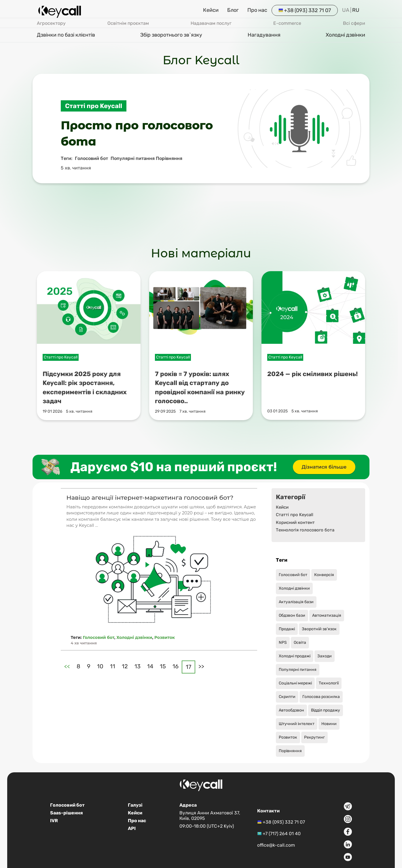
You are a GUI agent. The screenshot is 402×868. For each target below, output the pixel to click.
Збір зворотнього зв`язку (171, 35)
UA (346, 10)
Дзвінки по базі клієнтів (66, 35)
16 (176, 666)
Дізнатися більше (324, 467)
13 (138, 666)
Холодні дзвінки (345, 35)
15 (163, 666)
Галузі (135, 805)
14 (150, 666)
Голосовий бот (98, 637)
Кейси (211, 10)
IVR (54, 821)
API (132, 828)
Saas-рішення (67, 813)
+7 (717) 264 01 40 (282, 834)
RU (356, 10)
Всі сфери (354, 23)
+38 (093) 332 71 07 (307, 10)
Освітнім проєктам (128, 23)
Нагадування (264, 35)
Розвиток (165, 637)
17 (188, 667)
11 (113, 666)
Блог (233, 10)
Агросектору (51, 23)
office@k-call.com (276, 845)
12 (125, 666)
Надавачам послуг (211, 23)
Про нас (257, 10)
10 (100, 666)
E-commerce (287, 23)
